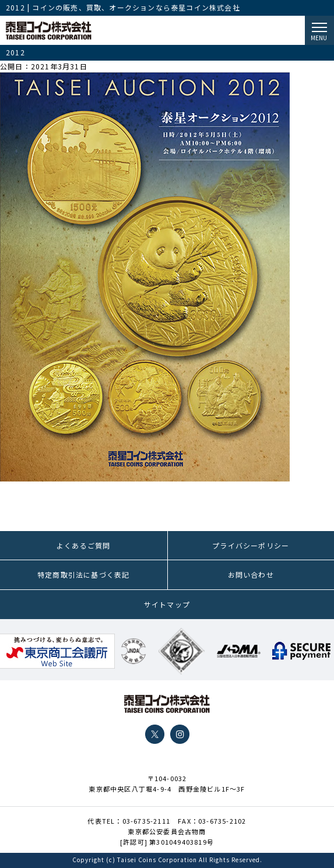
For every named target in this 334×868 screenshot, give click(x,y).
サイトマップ (167, 604)
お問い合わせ (251, 574)
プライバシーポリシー (251, 545)
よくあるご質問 (83, 545)
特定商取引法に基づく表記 (83, 574)
